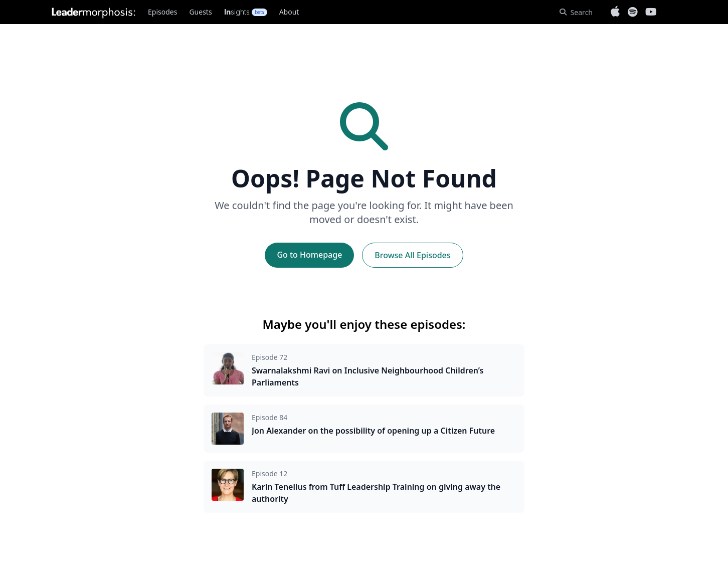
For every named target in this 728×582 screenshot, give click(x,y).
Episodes (162, 12)
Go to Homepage (309, 255)
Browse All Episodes (412, 255)
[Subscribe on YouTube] (651, 12)
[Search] (576, 12)
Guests (200, 12)
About (289, 12)
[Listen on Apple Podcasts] (615, 12)
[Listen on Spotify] (632, 12)
